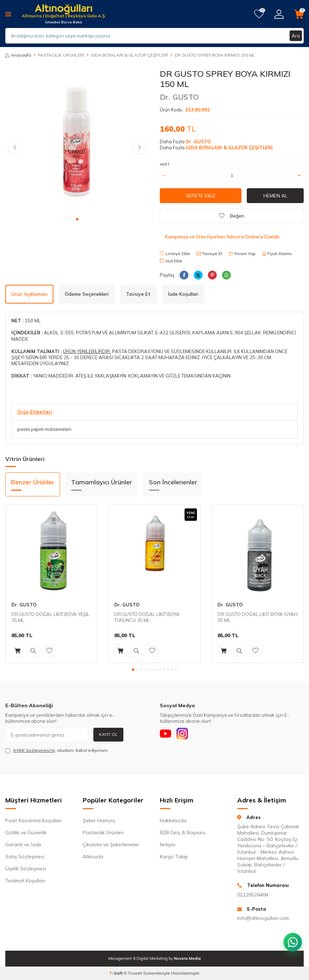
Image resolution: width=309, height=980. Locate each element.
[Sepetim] (299, 14)
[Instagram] (186, 735)
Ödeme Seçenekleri (87, 294)
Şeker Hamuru (99, 820)
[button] (77, 219)
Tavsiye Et (209, 253)
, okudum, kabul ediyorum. (57, 750)
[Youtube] (167, 735)
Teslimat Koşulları (25, 881)
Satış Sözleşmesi (25, 857)
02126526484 (253, 895)
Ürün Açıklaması (29, 294)
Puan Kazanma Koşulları (33, 820)
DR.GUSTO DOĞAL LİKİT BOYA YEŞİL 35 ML (50, 617)
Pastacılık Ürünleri (103, 832)
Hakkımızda (173, 820)
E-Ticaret (133, 973)
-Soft (116, 973)
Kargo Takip (174, 857)
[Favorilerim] (259, 14)
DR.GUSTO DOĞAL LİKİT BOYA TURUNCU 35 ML (147, 617)
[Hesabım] (279, 14)
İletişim (168, 844)
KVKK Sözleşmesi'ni (34, 750)
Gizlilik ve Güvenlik (26, 832)
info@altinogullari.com (263, 918)
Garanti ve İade (23, 844)
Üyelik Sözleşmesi (26, 869)
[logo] (63, 10)
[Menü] (8, 14)
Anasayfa (18, 55)
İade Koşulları (183, 294)
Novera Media (187, 958)
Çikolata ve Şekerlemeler (111, 844)
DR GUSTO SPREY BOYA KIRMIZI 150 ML (215, 55)
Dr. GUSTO (179, 97)
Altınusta (93, 857)
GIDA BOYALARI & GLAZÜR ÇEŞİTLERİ (129, 55)
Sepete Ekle (201, 196)
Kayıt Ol (108, 734)
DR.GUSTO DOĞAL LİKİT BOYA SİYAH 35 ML (258, 617)
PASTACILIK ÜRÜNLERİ (61, 55)
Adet (165, 164)
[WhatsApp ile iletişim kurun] (291, 938)
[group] (77, 141)
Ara (296, 36)
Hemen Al (275, 196)
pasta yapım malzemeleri (44, 429)
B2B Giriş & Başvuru (183, 832)
